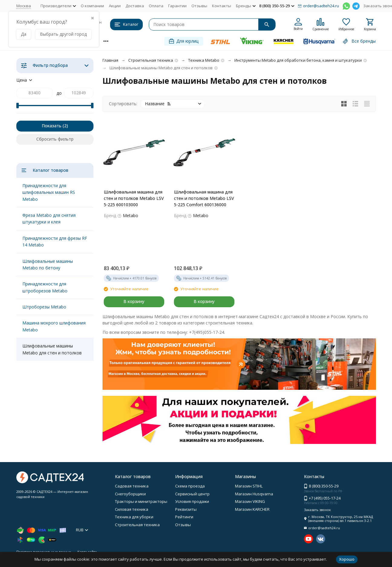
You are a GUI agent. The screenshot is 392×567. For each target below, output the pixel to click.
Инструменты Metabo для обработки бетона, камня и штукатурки (298, 60)
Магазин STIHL (249, 486)
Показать (52, 126)
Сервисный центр (192, 494)
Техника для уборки (134, 517)
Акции (115, 6)
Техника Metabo (204, 60)
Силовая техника (132, 509)
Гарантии (177, 6)
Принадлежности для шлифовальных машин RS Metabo (49, 192)
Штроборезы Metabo (44, 307)
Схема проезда (190, 486)
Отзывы (199, 6)
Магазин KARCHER (252, 509)
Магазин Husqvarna (254, 494)
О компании (92, 6)
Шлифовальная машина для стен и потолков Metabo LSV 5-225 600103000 (134, 198)
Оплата (156, 6)
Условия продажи (192, 501)
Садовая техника (132, 486)
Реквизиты (186, 509)
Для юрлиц (184, 41)
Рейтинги (184, 517)
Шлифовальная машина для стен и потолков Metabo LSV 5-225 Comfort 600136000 (204, 198)
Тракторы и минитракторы (141, 501)
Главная (110, 60)
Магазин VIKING (250, 501)
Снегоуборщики (130, 494)
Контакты (222, 6)
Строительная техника (151, 60)
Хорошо (347, 559)
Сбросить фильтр (55, 139)
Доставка (135, 6)
